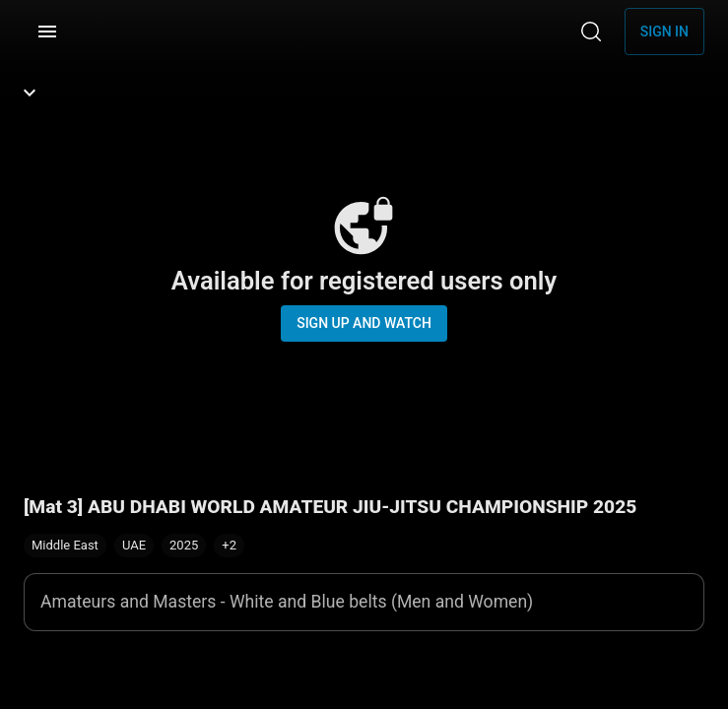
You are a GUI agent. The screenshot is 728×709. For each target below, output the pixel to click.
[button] (229, 546)
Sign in (664, 32)
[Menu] (47, 32)
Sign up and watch (364, 323)
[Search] (591, 32)
